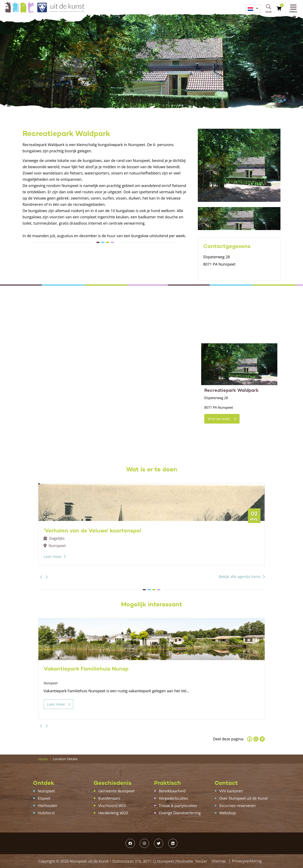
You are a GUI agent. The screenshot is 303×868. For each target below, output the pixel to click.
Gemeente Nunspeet (116, 791)
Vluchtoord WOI (112, 806)
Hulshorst (46, 813)
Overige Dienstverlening (180, 813)
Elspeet (44, 798)
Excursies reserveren (237, 806)
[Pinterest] (262, 739)
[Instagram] (256, 739)
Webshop (228, 813)
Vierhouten (47, 806)
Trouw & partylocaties (178, 806)
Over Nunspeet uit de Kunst (244, 798)
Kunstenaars (109, 798)
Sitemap (219, 861)
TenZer (201, 861)
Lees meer (53, 556)
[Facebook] (250, 739)
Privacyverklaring (247, 861)
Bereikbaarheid (172, 791)
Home (43, 759)
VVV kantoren (231, 791)
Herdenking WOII (113, 813)
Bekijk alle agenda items (240, 577)
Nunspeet (46, 791)
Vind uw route (222, 419)
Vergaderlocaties (173, 798)
